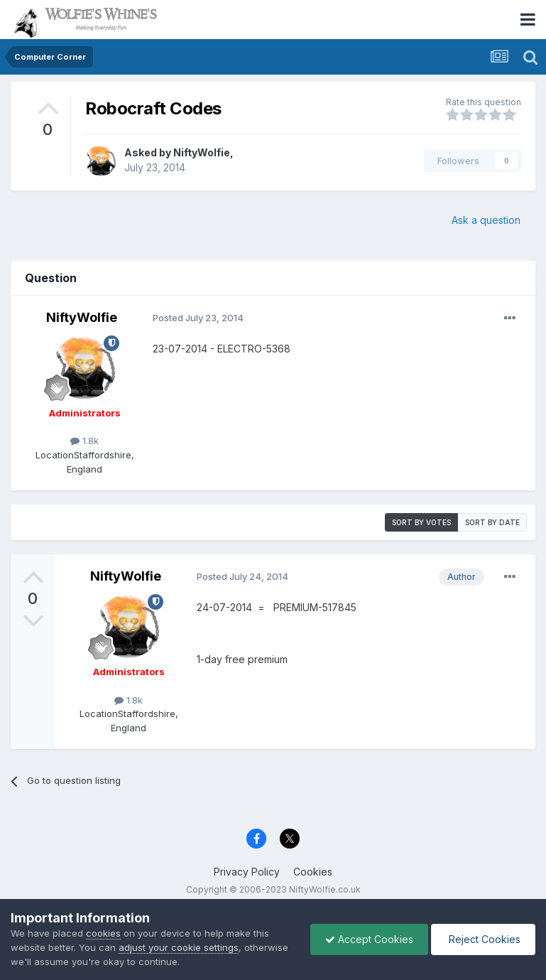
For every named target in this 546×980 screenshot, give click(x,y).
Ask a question (486, 220)
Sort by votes (421, 522)
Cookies (313, 872)
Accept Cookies (369, 939)
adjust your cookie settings (179, 947)
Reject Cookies (483, 939)
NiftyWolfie (202, 152)
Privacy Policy (247, 872)
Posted (198, 318)
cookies (103, 933)
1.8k (84, 441)
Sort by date (492, 522)
